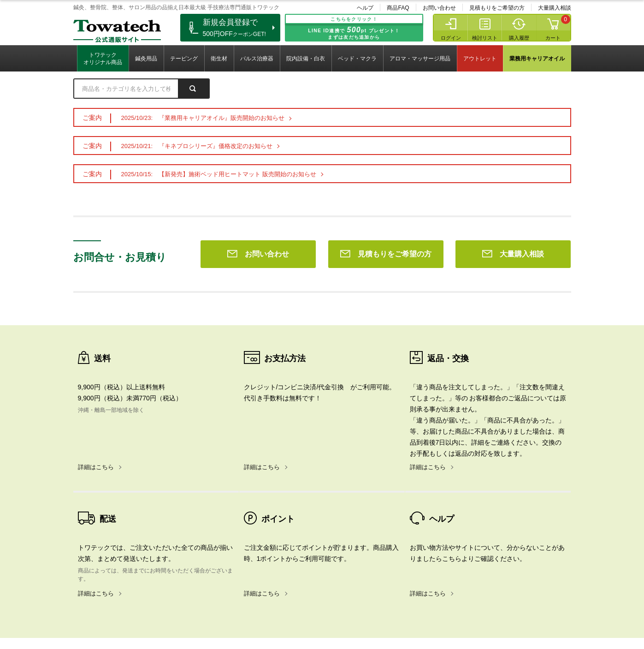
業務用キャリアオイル (537, 59)
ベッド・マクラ (357, 59)
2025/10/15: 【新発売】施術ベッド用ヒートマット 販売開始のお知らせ (219, 174)
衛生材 (219, 59)
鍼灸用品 (146, 59)
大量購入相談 (555, 8)
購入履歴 (519, 38)
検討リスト (485, 38)
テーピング (184, 59)
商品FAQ (398, 8)
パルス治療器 (257, 59)
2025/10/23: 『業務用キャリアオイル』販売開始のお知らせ (203, 118)
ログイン (451, 38)
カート (553, 38)
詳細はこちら (96, 334)
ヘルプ (365, 8)
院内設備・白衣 (306, 59)
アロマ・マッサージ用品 (420, 59)
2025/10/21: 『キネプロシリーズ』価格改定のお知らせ (197, 146)
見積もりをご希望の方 (497, 8)
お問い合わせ (439, 8)
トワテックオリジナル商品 (103, 59)
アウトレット (480, 59)
